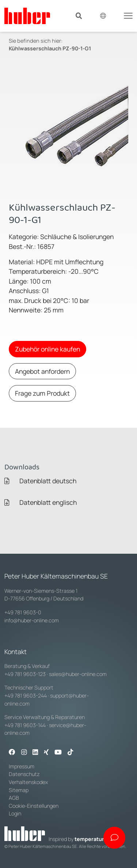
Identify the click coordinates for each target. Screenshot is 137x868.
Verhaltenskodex (28, 782)
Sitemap (19, 790)
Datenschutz (24, 774)
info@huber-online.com (32, 620)
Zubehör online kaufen (47, 349)
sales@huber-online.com (78, 674)
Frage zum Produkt (42, 393)
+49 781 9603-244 (26, 696)
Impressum (22, 766)
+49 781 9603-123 (25, 674)
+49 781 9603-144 (25, 725)
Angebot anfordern (42, 371)
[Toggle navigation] (128, 15)
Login (15, 813)
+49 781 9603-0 (23, 612)
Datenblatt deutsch (40, 481)
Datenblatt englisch (41, 502)
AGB (14, 798)
